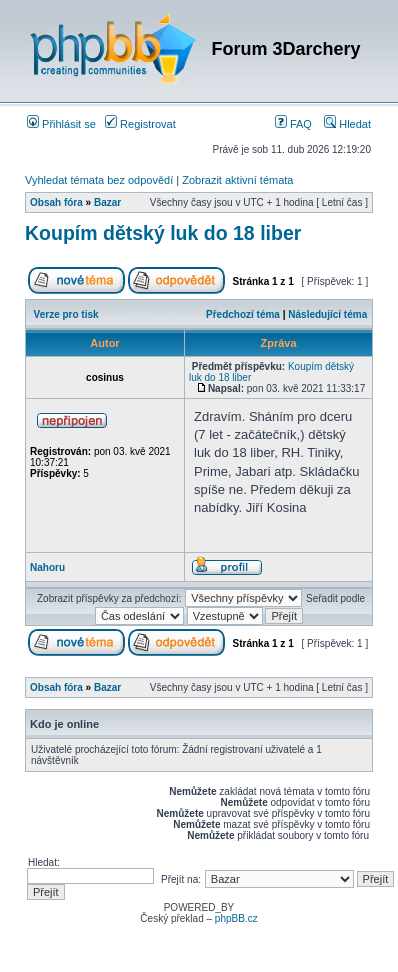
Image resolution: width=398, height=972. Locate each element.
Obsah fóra (56, 202)
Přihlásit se (61, 124)
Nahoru (47, 567)
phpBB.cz (236, 918)
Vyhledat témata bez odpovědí (99, 180)
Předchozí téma (243, 314)
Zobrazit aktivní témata (237, 180)
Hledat (347, 124)
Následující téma (327, 314)
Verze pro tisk (66, 314)
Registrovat (140, 124)
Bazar (107, 202)
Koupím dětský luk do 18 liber (163, 233)
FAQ (293, 124)
